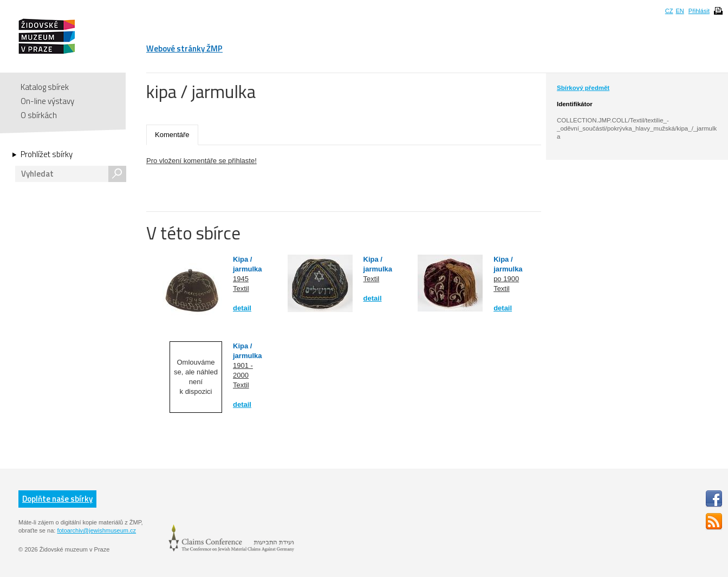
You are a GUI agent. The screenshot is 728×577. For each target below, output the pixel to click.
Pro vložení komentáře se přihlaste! (201, 161)
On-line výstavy (47, 101)
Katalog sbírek (45, 87)
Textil (241, 288)
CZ (669, 11)
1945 (241, 279)
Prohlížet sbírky (47, 154)
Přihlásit (699, 11)
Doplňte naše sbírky (57, 499)
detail (242, 308)
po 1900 (506, 279)
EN (680, 11)
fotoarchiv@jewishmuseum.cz (96, 530)
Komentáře (172, 135)
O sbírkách (39, 115)
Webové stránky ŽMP (184, 48)
